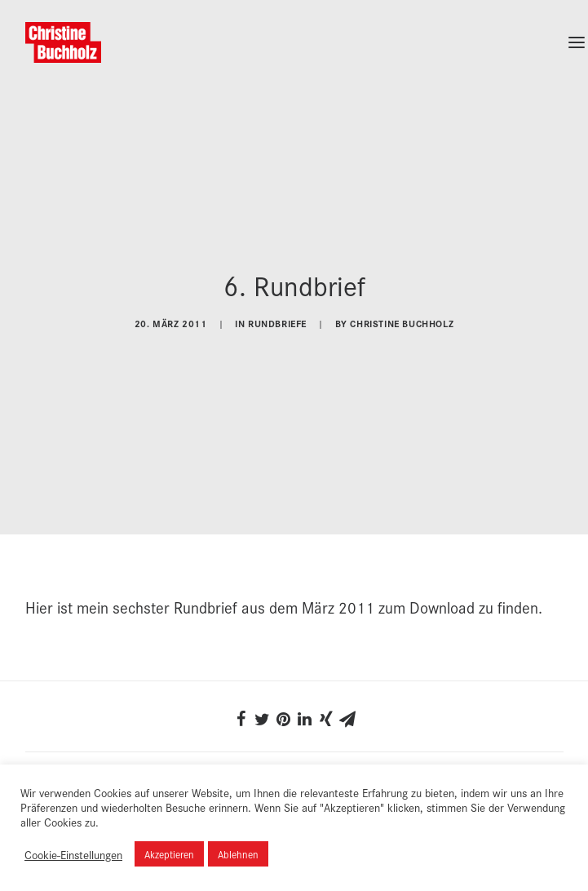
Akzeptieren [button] (169, 854)
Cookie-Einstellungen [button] (73, 854)
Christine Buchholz (402, 321)
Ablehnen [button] (238, 854)
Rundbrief (206, 602)
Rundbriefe (277, 321)
